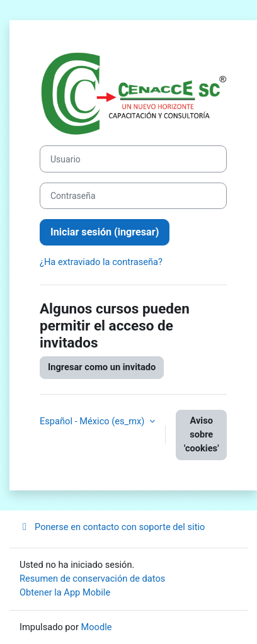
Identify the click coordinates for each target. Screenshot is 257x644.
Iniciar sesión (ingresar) (105, 232)
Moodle (97, 627)
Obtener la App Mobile (65, 592)
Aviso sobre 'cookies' (202, 434)
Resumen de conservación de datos (92, 579)
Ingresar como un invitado (102, 367)
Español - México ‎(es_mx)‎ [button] (93, 421)
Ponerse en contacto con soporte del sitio (112, 527)
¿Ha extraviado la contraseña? (101, 262)
